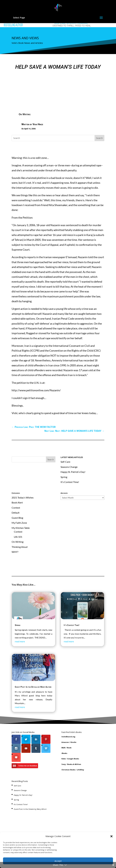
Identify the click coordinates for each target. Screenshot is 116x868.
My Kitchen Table (21, 528)
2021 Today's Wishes (23, 497)
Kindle (73, 742)
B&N (63, 748)
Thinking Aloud (20, 547)
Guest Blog (17, 518)
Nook (69, 748)
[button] (111, 836)
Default (16, 513)
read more (20, 641)
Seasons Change (69, 467)
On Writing (25, 114)
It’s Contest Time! (70, 482)
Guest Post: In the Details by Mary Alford (33, 687)
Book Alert (17, 502)
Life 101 (18, 537)
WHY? (15, 552)
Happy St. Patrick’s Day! (73, 472)
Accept (58, 861)
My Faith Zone (19, 523)
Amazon (65, 742)
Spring (64, 477)
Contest (16, 508)
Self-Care (65, 462)
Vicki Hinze (38, 124)
